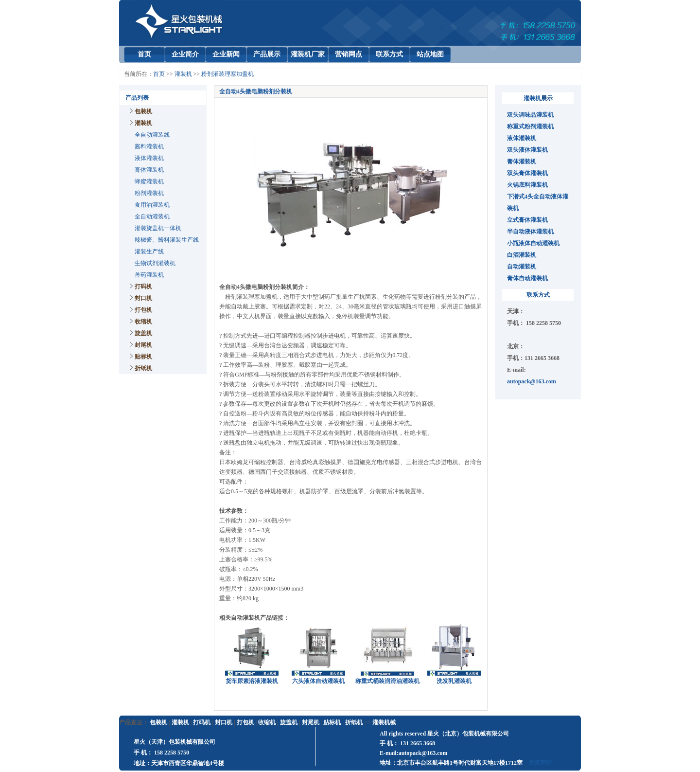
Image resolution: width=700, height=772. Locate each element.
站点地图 (430, 54)
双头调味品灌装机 (530, 115)
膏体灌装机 (149, 170)
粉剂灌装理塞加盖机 (227, 74)
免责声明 (540, 763)
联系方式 (389, 54)
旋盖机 (143, 333)
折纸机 (143, 368)
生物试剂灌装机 (155, 263)
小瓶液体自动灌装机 (533, 243)
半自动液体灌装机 (530, 232)
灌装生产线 (149, 251)
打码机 (143, 287)
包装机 (143, 111)
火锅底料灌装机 (527, 185)
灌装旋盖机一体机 (158, 228)
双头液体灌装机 (527, 150)
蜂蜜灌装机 (149, 181)
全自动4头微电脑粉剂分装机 (256, 91)
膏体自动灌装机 (527, 278)
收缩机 (143, 322)
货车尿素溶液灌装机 (252, 681)
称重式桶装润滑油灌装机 (387, 681)
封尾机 (143, 345)
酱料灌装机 (149, 146)
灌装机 (183, 74)
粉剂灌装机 (149, 193)
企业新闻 (226, 54)
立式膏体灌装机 (527, 220)
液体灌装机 (149, 158)
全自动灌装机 (152, 216)
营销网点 (349, 54)
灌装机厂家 (308, 54)
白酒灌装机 (522, 255)
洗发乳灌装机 (454, 681)
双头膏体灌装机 (527, 173)
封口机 (143, 298)
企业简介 (185, 54)
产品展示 (267, 54)
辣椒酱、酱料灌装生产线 (167, 240)
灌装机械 (384, 722)
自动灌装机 (522, 267)
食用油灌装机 (152, 205)
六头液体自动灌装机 (318, 681)
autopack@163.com (532, 381)
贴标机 (143, 357)
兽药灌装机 (149, 275)
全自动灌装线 (152, 135)
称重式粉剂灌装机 (530, 126)
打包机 (143, 310)
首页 (144, 54)
